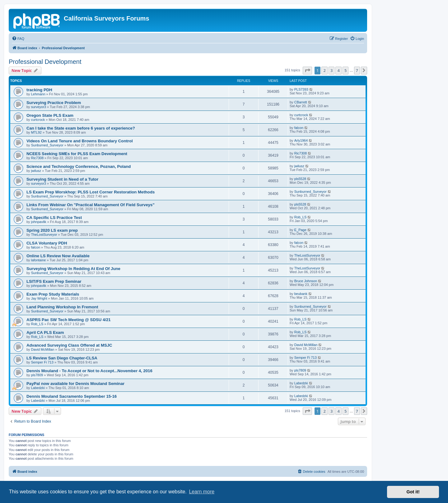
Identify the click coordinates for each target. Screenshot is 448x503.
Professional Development (45, 62)
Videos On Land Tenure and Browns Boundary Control (80, 141)
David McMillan (43, 349)
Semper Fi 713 (42, 362)
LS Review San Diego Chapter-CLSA (62, 358)
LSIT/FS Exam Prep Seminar (54, 281)
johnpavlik (39, 222)
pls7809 (37, 375)
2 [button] (324, 70)
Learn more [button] (202, 492)
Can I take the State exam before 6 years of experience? (81, 128)
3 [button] (331, 70)
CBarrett (301, 102)
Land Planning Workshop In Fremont (62, 307)
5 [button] (345, 70)
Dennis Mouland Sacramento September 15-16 (72, 396)
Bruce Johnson (306, 281)
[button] (307, 70)
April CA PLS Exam (45, 332)
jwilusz (36, 171)
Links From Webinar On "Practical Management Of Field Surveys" (91, 205)
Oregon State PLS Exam (50, 115)
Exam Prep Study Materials (53, 294)
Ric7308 (37, 158)
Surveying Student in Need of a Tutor (62, 179)
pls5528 (300, 179)
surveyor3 (39, 107)
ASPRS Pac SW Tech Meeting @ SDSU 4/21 (69, 320)
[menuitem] (18, 39)
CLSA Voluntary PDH (47, 243)
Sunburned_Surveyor (47, 145)
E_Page (300, 230)
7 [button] (357, 70)
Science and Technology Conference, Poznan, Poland (79, 166)
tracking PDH (39, 90)
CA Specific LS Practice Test (54, 218)
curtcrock (38, 120)
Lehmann (38, 94)
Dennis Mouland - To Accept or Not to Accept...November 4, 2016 (89, 371)
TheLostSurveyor (44, 235)
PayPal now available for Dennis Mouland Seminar (75, 384)
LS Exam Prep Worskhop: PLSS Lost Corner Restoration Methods (91, 192)
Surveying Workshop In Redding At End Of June (73, 269)
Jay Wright (39, 298)
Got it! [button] (413, 492)
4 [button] (338, 70)
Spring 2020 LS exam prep (52, 230)
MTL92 (36, 132)
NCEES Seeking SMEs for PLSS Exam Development (77, 154)
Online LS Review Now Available (58, 256)
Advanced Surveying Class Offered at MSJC (69, 345)
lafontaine (39, 260)
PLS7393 (301, 89)
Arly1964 (301, 140)
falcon (299, 128)
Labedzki (38, 388)
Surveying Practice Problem (54, 103)
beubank (301, 294)
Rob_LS (301, 217)
